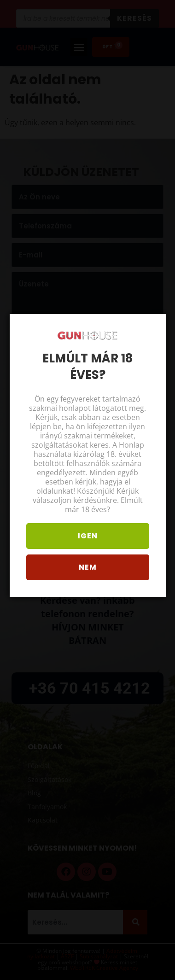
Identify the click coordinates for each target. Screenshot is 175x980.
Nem (87, 572)
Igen (87, 540)
